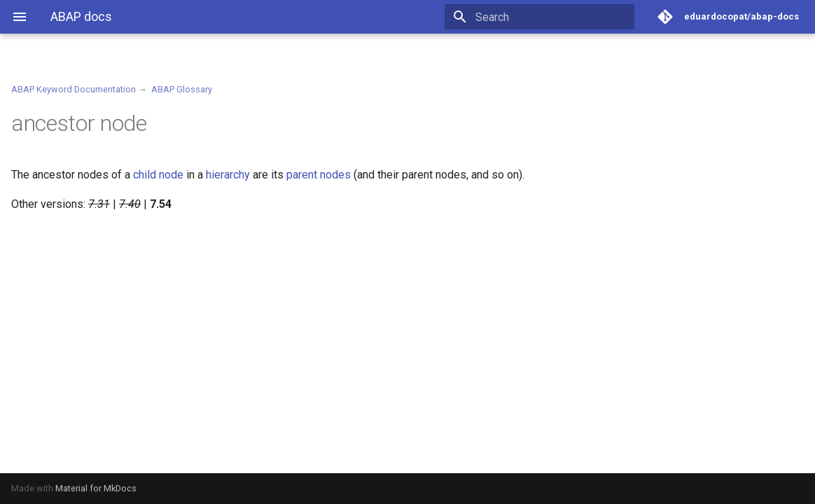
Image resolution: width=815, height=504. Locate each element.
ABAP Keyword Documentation (74, 89)
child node (158, 175)
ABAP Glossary (182, 89)
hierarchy (228, 175)
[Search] (552, 17)
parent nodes (319, 175)
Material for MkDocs (96, 488)
